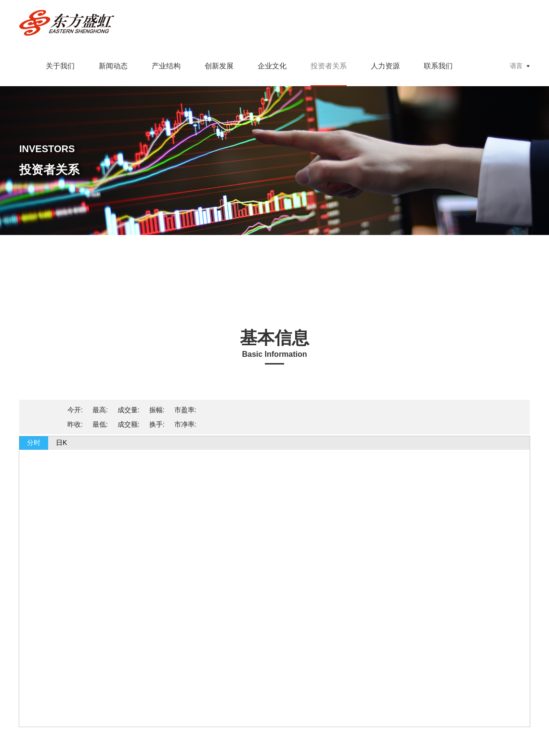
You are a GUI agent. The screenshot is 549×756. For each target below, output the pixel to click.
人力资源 (385, 66)
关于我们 (60, 66)
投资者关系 (329, 66)
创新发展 (219, 66)
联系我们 (438, 66)
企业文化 (272, 66)
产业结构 (166, 66)
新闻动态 (113, 66)
